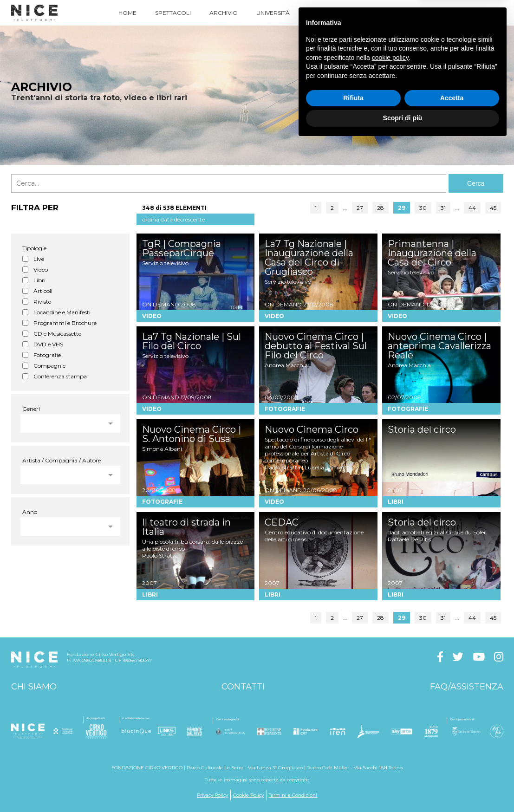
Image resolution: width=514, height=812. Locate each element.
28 (381, 208)
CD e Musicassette (57, 334)
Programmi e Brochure (65, 323)
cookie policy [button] (390, 726)
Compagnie (49, 366)
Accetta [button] (452, 767)
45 (493, 208)
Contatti (243, 687)
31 (443, 208)
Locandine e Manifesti (62, 312)
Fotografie (47, 355)
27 (360, 208)
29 (402, 208)
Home (127, 13)
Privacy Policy (212, 795)
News (317, 13)
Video (41, 270)
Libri (39, 280)
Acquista (427, 13)
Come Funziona (369, 13)
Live (39, 259)
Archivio (224, 13)
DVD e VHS (48, 344)
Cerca (476, 183)
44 (472, 208)
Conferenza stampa (60, 376)
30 (423, 208)
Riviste (42, 302)
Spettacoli (173, 13)
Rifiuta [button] (353, 767)
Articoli (43, 291)
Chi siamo (34, 687)
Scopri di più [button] (403, 786)
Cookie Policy (248, 795)
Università (273, 13)
